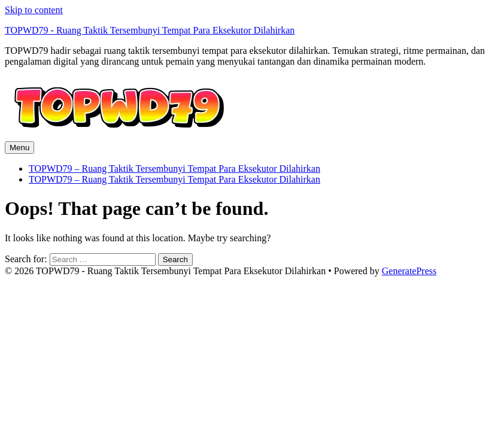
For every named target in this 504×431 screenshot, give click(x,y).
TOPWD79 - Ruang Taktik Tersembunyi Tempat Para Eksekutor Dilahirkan (150, 30)
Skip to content (34, 10)
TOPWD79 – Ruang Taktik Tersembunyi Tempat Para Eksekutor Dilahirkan (174, 169)
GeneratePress (409, 271)
